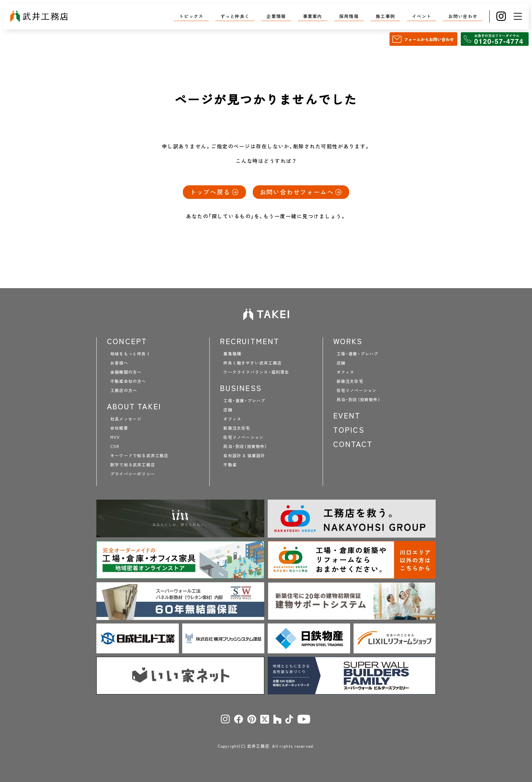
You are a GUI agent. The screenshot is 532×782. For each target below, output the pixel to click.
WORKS (348, 341)
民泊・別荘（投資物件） (245, 446)
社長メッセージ (126, 419)
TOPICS (349, 430)
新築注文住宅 (237, 428)
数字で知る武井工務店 (133, 465)
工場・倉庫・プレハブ (244, 401)
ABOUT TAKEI (134, 406)
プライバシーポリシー (133, 474)
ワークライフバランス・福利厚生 (256, 372)
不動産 (230, 465)
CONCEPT (127, 341)
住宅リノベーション (243, 437)
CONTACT (353, 444)
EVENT (347, 415)
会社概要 (119, 428)
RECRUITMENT (250, 341)
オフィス (232, 419)
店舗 (228, 410)
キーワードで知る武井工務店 (139, 455)
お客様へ (119, 363)
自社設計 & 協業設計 (244, 455)
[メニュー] (518, 16)
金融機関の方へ (126, 372)
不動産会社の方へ (128, 381)
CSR (115, 446)
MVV (115, 437)
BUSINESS (241, 388)
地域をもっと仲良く (130, 354)
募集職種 (232, 354)
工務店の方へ (124, 390)
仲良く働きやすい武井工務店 (252, 363)
